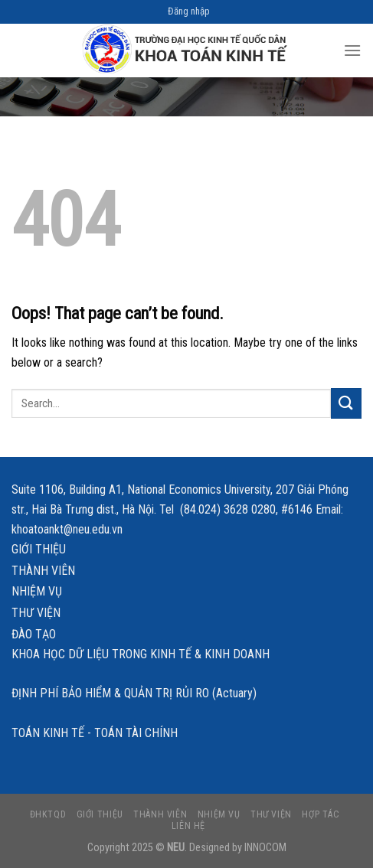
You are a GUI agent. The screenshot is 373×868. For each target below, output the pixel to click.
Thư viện (36, 613)
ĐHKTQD (48, 814)
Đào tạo (34, 634)
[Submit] (346, 403)
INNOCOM (265, 848)
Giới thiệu (39, 549)
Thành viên (43, 571)
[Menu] (352, 50)
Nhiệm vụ (37, 591)
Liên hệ (188, 826)
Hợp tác (321, 814)
